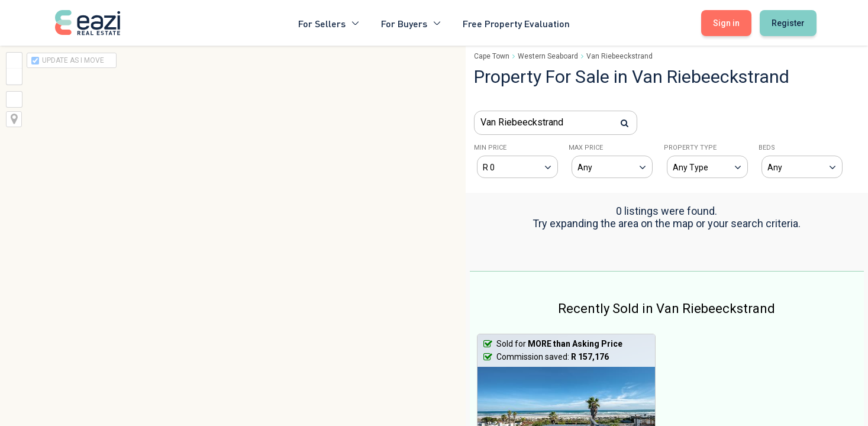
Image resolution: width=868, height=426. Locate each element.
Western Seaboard (548, 56)
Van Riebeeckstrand (619, 56)
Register (788, 23)
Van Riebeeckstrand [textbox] (522, 122)
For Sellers (329, 23)
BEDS (767, 148)
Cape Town (492, 56)
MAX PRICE (586, 148)
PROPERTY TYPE (690, 148)
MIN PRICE (490, 148)
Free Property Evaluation (516, 23)
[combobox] (556, 123)
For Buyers (411, 23)
